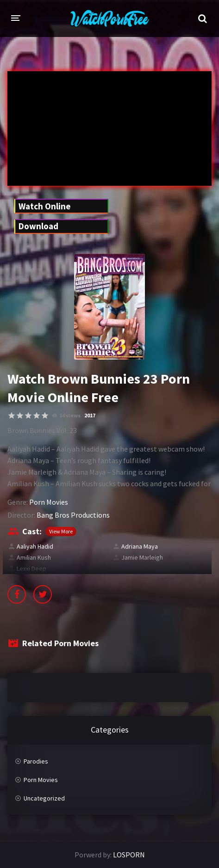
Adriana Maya (140, 546)
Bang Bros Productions (73, 515)
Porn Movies (49, 502)
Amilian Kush (34, 557)
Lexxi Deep (31, 568)
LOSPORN (129, 855)
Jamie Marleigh (142, 557)
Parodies (36, 761)
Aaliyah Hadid (35, 546)
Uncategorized (44, 798)
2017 (90, 415)
